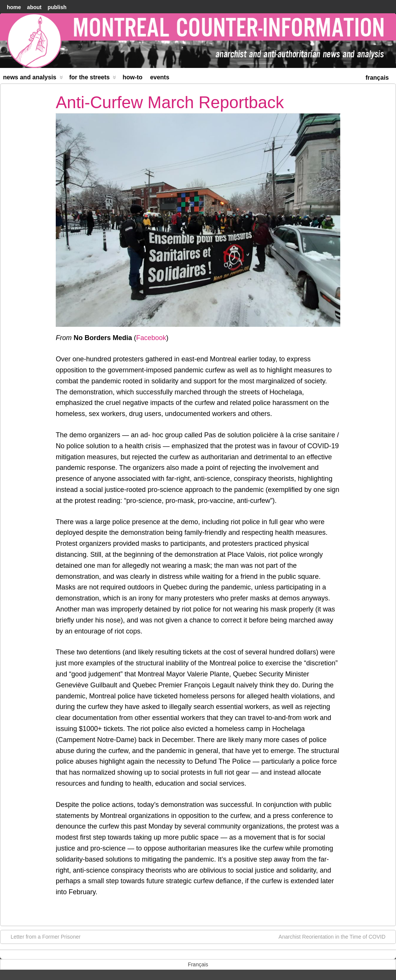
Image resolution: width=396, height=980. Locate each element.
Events (160, 77)
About (34, 7)
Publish (57, 7)
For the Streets (93, 79)
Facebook (151, 338)
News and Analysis (33, 79)
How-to (132, 77)
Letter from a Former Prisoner (42, 936)
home (14, 7)
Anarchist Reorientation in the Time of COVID (336, 936)
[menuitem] (377, 77)
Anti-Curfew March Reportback (170, 102)
